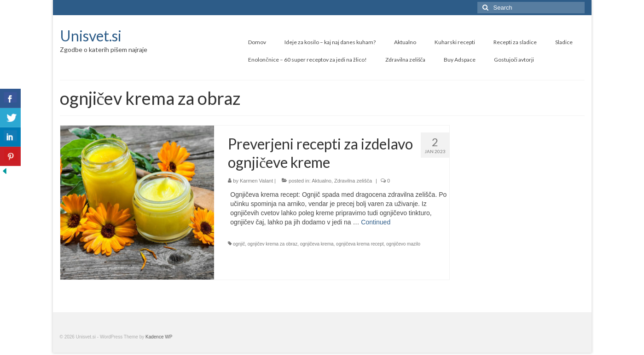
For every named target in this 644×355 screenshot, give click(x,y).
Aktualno (322, 181)
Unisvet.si (91, 36)
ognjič (239, 244)
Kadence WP (159, 337)
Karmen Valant (256, 181)
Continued (376, 222)
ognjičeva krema (317, 244)
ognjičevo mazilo (403, 244)
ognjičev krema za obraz (273, 244)
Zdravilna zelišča (353, 181)
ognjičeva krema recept (360, 244)
